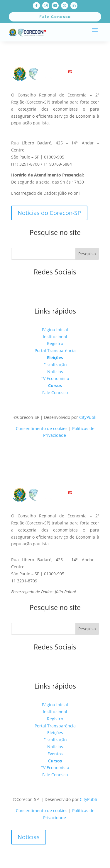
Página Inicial (55, 330)
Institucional (55, 337)
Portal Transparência (55, 350)
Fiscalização (55, 365)
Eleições (55, 358)
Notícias (55, 372)
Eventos (55, 754)
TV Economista (55, 378)
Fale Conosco (55, 393)
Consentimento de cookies (42, 428)
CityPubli (88, 417)
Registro (55, 343)
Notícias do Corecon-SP (49, 213)
